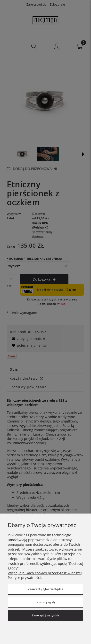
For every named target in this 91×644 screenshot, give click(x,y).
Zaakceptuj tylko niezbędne (45, 589)
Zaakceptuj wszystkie (45, 615)
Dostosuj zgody (45, 602)
